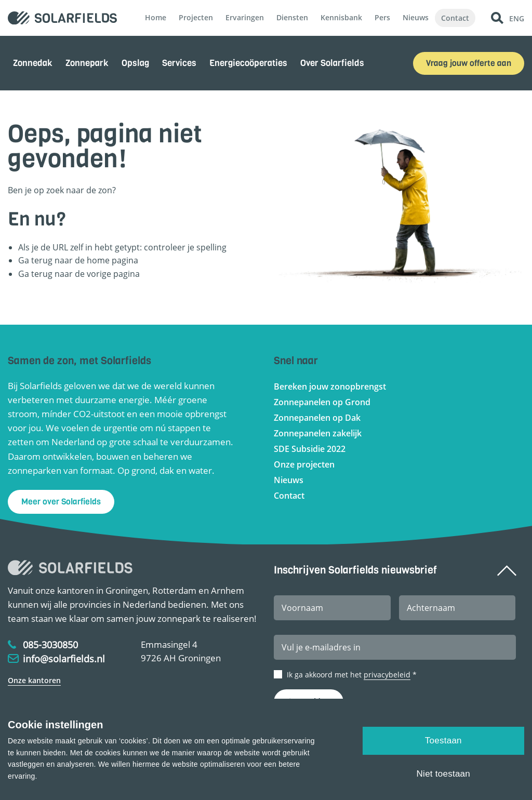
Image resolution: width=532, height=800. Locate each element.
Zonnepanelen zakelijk (318, 433)
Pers (382, 17)
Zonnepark (87, 63)
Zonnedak (33, 63)
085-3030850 (50, 645)
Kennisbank (341, 17)
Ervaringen (245, 17)
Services (179, 63)
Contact (455, 18)
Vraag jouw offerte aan (469, 63)
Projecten (196, 17)
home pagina (112, 260)
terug (42, 274)
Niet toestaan (443, 774)
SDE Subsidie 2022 (310, 449)
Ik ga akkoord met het (352, 675)
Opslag (135, 63)
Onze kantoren (34, 680)
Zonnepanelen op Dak (317, 418)
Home (156, 17)
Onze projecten (304, 464)
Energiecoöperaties (248, 63)
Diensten (292, 17)
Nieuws (416, 17)
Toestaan (443, 741)
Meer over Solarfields (61, 502)
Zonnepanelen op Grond (322, 402)
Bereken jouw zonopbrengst (330, 386)
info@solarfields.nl (64, 659)
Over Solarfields (332, 63)
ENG (517, 18)
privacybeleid (387, 675)
